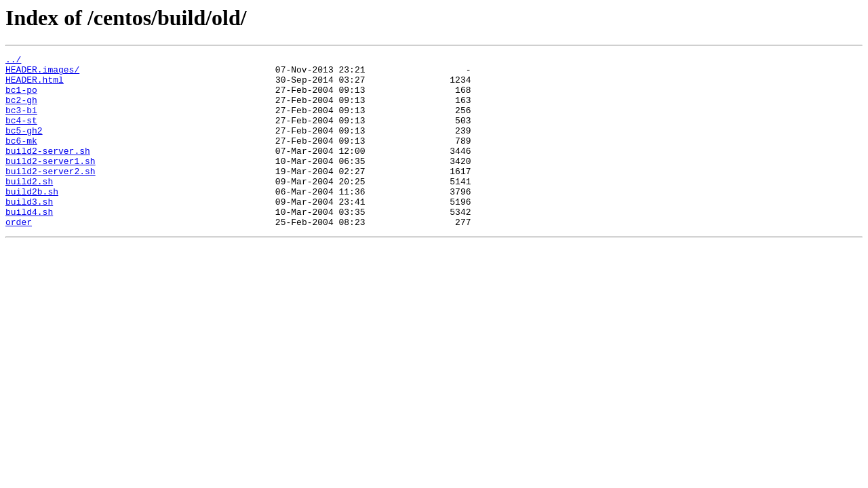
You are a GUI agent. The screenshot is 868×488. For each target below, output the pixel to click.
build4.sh (29, 244)
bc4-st (21, 134)
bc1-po (21, 98)
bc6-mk (21, 159)
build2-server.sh (48, 171)
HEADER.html (35, 85)
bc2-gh (21, 110)
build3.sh (29, 232)
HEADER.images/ (42, 73)
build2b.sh (32, 220)
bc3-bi (21, 122)
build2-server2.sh (51, 195)
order (19, 256)
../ (13, 61)
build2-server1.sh (51, 183)
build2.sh (29, 207)
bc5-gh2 (24, 146)
